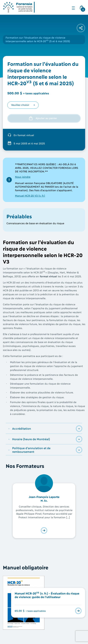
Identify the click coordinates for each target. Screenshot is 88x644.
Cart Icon (82, 8)
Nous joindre (23, 177)
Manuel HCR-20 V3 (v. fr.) (30, 195)
